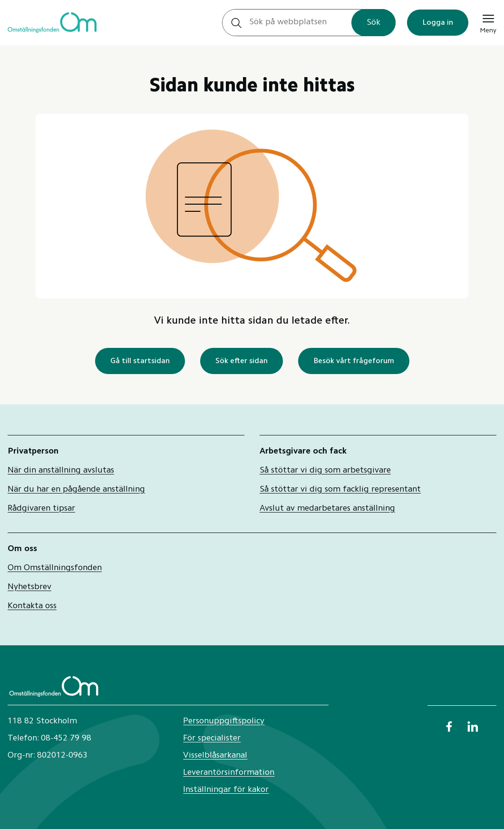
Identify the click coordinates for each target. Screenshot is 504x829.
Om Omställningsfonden (55, 568)
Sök (373, 23)
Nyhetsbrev (29, 587)
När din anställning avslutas (61, 471)
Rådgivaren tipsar (41, 509)
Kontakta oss (32, 606)
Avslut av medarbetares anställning (327, 509)
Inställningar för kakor (226, 790)
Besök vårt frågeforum (354, 361)
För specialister (212, 739)
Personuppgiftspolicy (224, 721)
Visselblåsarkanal (215, 756)
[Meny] (488, 23)
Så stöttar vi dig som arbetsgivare (325, 471)
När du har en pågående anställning (76, 490)
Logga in (438, 23)
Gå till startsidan (140, 361)
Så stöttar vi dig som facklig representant (340, 490)
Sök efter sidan (242, 361)
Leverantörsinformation (229, 773)
